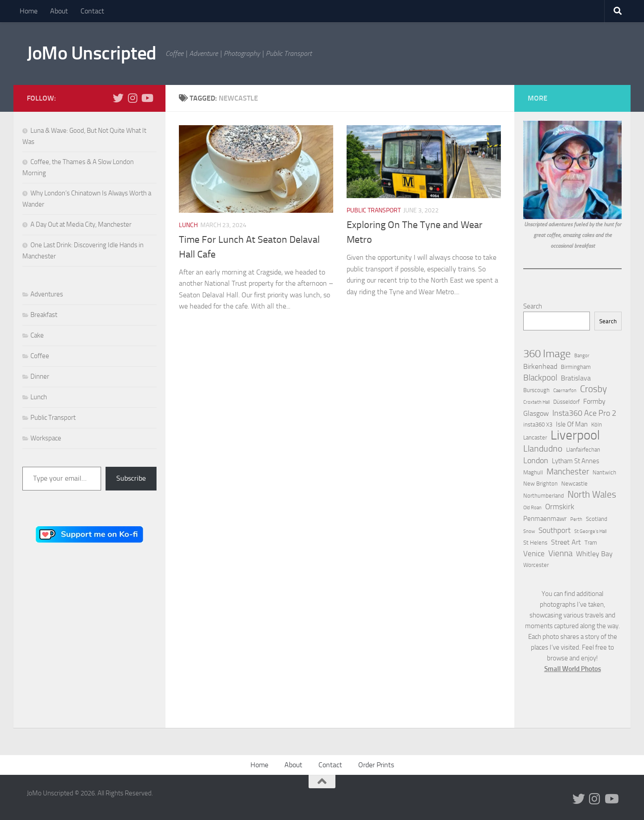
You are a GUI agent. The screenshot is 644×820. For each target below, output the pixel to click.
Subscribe (131, 478)
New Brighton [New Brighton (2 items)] (540, 484)
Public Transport (374, 210)
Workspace (46, 438)
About (59, 11)
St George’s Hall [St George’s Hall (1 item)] (590, 531)
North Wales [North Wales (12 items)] (592, 495)
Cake (37, 335)
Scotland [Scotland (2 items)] (597, 519)
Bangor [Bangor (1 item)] (582, 356)
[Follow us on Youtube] (147, 98)
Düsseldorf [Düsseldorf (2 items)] (566, 402)
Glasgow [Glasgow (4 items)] (536, 413)
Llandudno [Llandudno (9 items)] (543, 448)
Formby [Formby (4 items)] (594, 401)
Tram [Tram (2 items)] (591, 543)
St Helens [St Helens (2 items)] (535, 543)
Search (533, 306)
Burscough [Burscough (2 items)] (536, 390)
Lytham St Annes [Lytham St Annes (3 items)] (576, 461)
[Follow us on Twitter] (118, 98)
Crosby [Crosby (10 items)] (593, 389)
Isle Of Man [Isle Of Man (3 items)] (572, 424)
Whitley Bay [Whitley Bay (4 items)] (594, 554)
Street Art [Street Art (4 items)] (566, 542)
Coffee (40, 356)
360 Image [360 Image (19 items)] (547, 354)
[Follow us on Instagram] (132, 98)
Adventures (47, 294)
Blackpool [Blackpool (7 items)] (540, 378)
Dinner (40, 376)
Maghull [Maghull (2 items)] (533, 472)
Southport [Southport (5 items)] (555, 530)
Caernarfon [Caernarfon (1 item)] (565, 391)
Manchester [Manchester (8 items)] (568, 471)
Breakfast (44, 315)
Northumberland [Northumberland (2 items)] (544, 496)
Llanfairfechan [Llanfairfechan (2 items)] (583, 450)
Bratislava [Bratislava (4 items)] (576, 378)
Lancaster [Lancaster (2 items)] (535, 437)
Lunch (188, 225)
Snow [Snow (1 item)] (529, 531)
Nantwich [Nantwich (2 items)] (604, 472)
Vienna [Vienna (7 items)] (560, 554)
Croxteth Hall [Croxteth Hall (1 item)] (536, 402)
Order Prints (376, 765)
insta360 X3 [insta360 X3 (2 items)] (538, 425)
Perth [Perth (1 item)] (576, 519)
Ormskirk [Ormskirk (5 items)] (560, 507)
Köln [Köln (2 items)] (597, 425)
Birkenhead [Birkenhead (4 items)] (540, 366)
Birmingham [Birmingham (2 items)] (576, 367)
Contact (92, 11)
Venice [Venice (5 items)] (534, 554)
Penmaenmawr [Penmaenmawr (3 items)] (545, 519)
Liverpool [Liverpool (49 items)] (575, 435)
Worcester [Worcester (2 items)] (536, 565)
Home (29, 11)
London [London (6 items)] (536, 461)
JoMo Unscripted (92, 53)
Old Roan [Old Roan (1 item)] (532, 508)
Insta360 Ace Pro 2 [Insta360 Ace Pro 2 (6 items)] (584, 413)
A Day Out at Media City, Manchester (81, 224)
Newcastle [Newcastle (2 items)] (574, 484)
